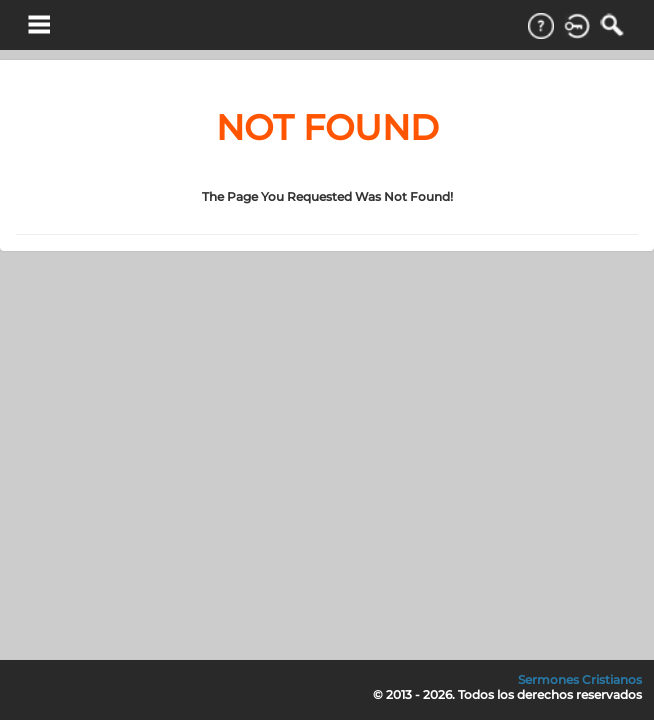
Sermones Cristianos (580, 679)
